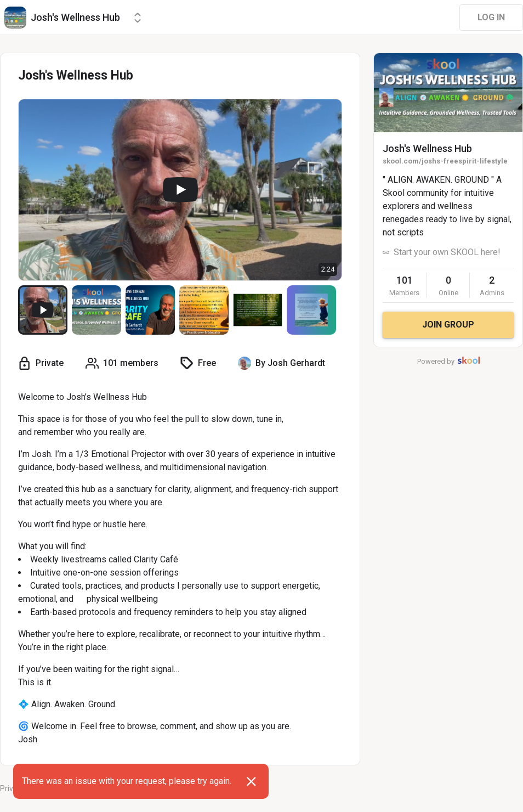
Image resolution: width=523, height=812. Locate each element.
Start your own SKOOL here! (447, 252)
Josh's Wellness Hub (427, 148)
